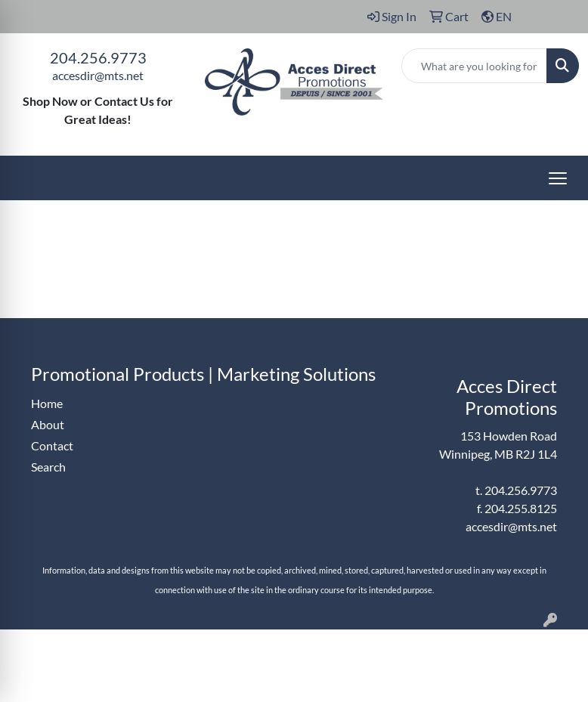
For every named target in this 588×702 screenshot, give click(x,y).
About (48, 424)
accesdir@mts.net (98, 75)
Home (47, 403)
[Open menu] (558, 178)
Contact (52, 445)
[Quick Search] (474, 66)
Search (48, 467)
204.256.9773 (98, 57)
